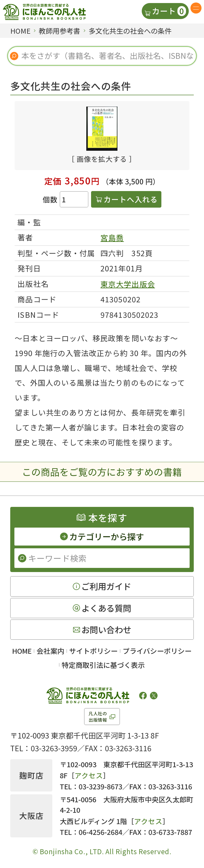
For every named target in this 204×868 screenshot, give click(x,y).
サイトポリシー (93, 651)
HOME (22, 651)
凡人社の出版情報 (98, 716)
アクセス (89, 775)
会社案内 (50, 651)
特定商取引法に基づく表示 (103, 665)
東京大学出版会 (128, 284)
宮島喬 (112, 238)
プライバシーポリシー (157, 651)
